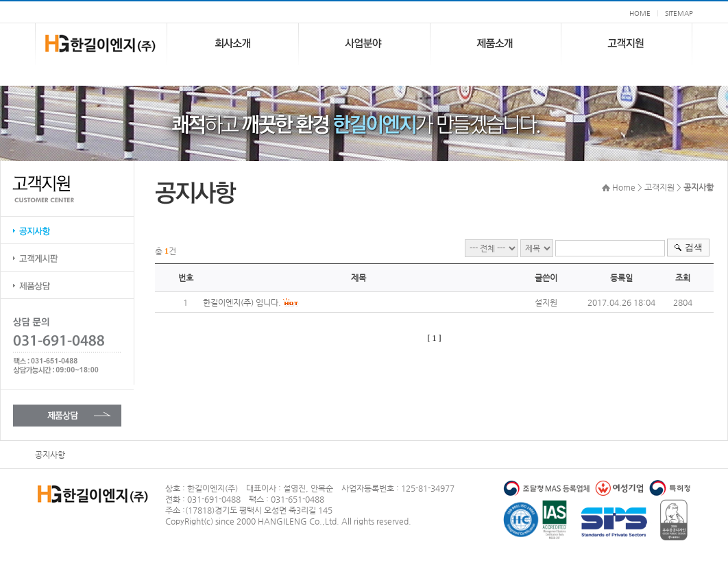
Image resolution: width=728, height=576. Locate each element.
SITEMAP (679, 13)
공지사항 (50, 455)
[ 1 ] (435, 338)
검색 (694, 247)
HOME (640, 13)
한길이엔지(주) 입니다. (242, 302)
